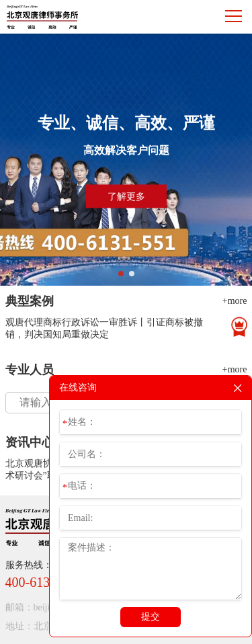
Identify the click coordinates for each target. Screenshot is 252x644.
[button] (121, 274)
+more (235, 301)
